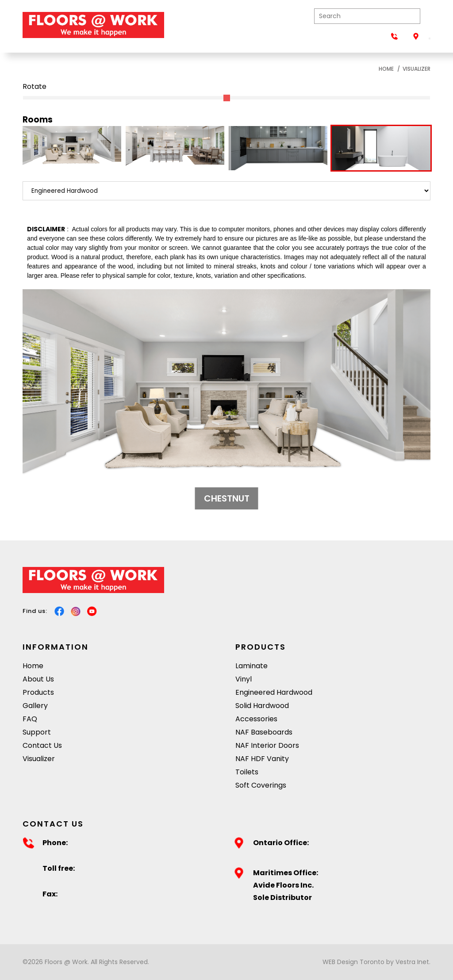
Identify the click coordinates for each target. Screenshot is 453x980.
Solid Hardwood (262, 706)
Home (386, 69)
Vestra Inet (412, 962)
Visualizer (417, 69)
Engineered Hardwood (274, 692)
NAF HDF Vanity (262, 759)
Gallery (35, 706)
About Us (38, 679)
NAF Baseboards (264, 732)
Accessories (256, 719)
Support (37, 732)
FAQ (30, 719)
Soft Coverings (261, 785)
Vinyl (244, 679)
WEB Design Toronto (353, 962)
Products (38, 692)
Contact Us (42, 745)
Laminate (251, 666)
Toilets (247, 772)
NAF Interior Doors (267, 745)
